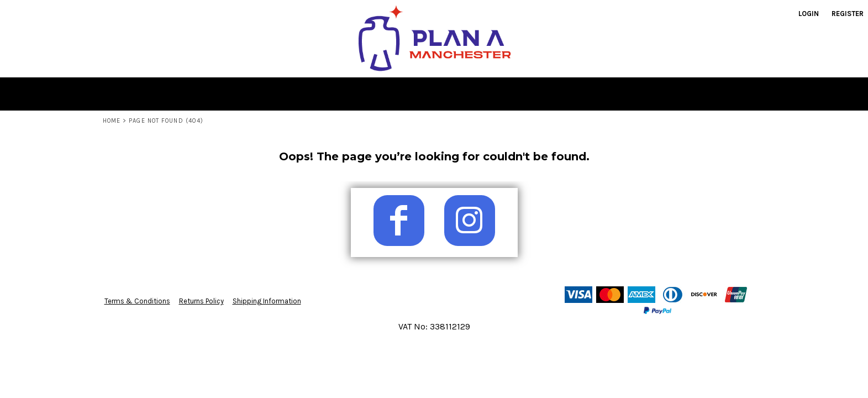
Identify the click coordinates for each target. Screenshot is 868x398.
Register (848, 14)
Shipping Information (267, 301)
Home (112, 121)
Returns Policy (201, 301)
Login (809, 14)
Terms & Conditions (137, 301)
